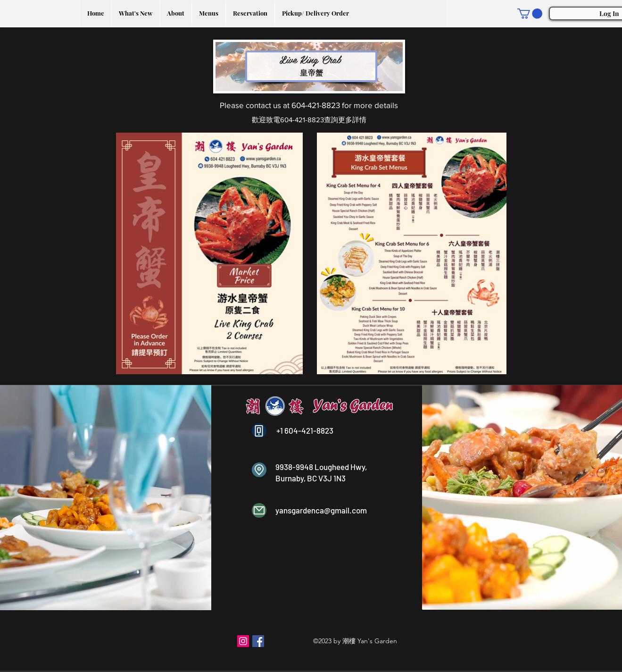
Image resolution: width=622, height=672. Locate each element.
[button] (530, 14)
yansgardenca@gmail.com (321, 510)
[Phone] (259, 431)
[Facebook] (258, 641)
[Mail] (259, 510)
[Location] (259, 470)
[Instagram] (243, 641)
